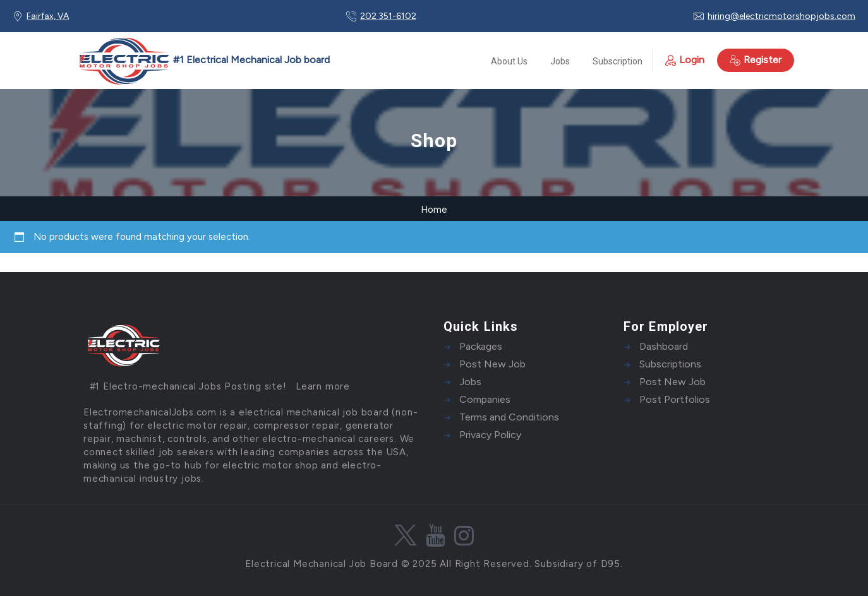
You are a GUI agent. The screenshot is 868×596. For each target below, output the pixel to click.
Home (434, 210)
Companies (485, 399)
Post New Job (492, 364)
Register (756, 60)
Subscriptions (670, 364)
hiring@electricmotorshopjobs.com (781, 16)
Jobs (560, 61)
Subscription (618, 61)
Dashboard (664, 346)
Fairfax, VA (48, 16)
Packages (481, 346)
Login (685, 60)
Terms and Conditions (509, 417)
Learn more (323, 386)
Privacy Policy (490, 435)
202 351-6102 (388, 16)
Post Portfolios (675, 399)
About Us (509, 61)
